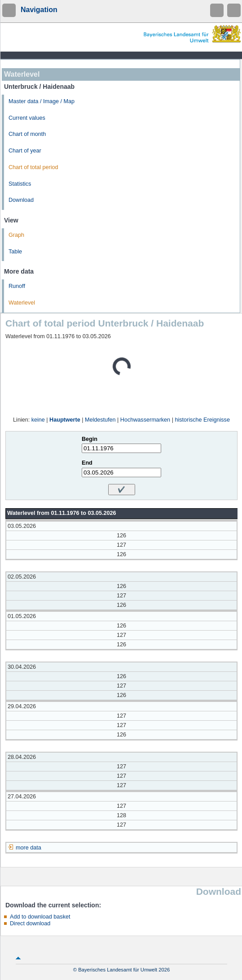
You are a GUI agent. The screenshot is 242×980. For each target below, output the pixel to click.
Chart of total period (33, 167)
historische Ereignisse (202, 420)
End (87, 463)
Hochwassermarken (145, 420)
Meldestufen (100, 420)
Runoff (17, 286)
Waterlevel (22, 303)
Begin (90, 439)
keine (38, 420)
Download (21, 200)
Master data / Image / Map (42, 101)
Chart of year (25, 151)
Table (15, 252)
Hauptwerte (65, 420)
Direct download (30, 923)
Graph (16, 235)
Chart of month (27, 134)
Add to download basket (40, 917)
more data (29, 848)
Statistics (20, 184)
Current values (27, 118)
